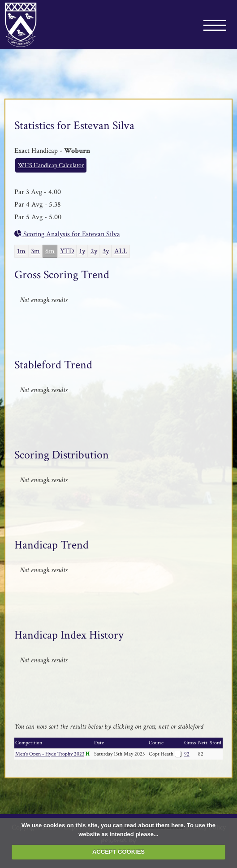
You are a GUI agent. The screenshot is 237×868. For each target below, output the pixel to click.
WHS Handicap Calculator (51, 165)
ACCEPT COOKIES (118, 852)
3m (35, 251)
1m (21, 251)
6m (50, 251)
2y (94, 251)
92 (187, 754)
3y (106, 251)
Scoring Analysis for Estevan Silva (67, 234)
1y (82, 251)
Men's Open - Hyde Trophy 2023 (50, 754)
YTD (67, 251)
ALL (121, 251)
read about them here (154, 825)
